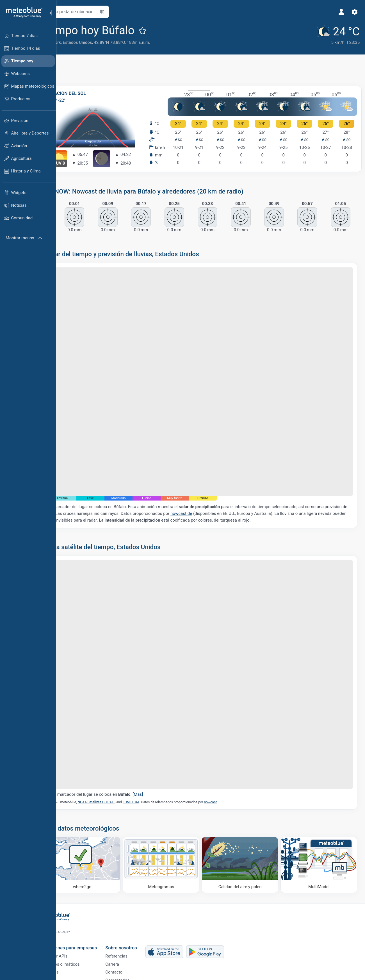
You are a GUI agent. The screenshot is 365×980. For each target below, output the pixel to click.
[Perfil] (339, 12)
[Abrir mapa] (124, 12)
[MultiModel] (320, 825)
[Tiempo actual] (334, 34)
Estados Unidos (99, 42)
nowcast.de (227, 493)
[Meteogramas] (174, 825)
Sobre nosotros (141, 928)
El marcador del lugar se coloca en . (120, 756)
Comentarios (137, 965)
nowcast (233, 764)
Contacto (134, 956)
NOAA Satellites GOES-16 (119, 764)
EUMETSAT (153, 764)
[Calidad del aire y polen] (247, 825)
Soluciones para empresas (89, 928)
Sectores (70, 956)
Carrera (132, 947)
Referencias (136, 937)
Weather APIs (74, 937)
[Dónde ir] (101, 825)
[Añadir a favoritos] (165, 31)
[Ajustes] (353, 12)
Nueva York (72, 42)
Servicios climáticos (81, 947)
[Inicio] (22, 12)
